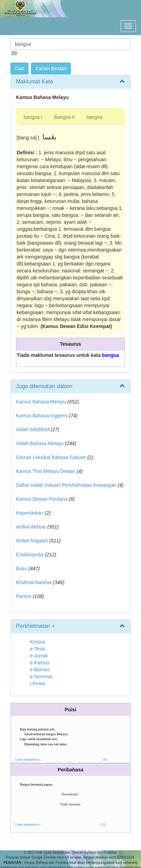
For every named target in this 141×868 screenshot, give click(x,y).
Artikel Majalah (32, 541)
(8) (105, 759)
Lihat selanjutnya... (29, 759)
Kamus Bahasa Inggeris (42, 416)
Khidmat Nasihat (34, 582)
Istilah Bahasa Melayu (40, 443)
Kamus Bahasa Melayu (42, 402)
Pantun (24, 596)
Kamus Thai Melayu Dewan (46, 471)
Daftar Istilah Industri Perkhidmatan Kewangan (66, 485)
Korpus (38, 642)
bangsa (94, 117)
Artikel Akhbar (31, 527)
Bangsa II (64, 117)
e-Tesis (38, 649)
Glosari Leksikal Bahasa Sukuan (51, 457)
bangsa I (33, 117)
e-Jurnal (39, 656)
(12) (103, 824)
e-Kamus (40, 663)
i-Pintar (38, 683)
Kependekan (30, 513)
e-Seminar (41, 677)
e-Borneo (40, 670)
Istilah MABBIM (33, 429)
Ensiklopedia (30, 555)
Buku (22, 568)
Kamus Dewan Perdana (42, 499)
